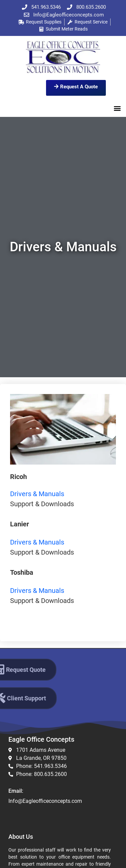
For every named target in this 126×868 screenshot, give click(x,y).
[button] (117, 108)
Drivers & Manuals (37, 494)
